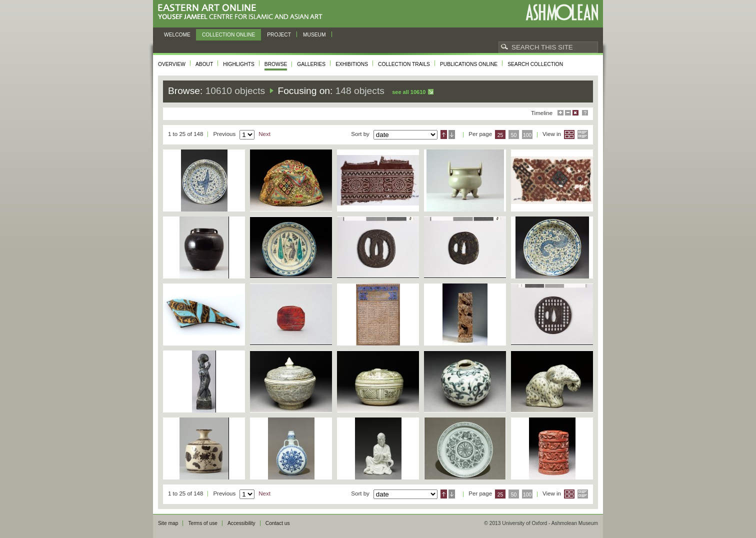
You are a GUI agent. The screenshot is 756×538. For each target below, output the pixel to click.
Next (264, 134)
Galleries (311, 64)
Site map (168, 523)
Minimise (568, 113)
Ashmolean (562, 12)
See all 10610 (409, 92)
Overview (172, 64)
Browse (276, 64)
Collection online (228, 35)
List (583, 134)
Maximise (560, 113)
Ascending (444, 134)
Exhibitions (352, 64)
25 (500, 135)
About (204, 64)
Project (279, 35)
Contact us (278, 523)
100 (527, 135)
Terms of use (203, 523)
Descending (452, 134)
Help (585, 113)
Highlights (239, 64)
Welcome (177, 35)
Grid (569, 134)
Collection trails (404, 64)
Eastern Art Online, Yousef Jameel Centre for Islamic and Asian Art (243, 12)
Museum (314, 35)
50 (514, 135)
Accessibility (241, 523)
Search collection (535, 64)
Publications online (469, 64)
